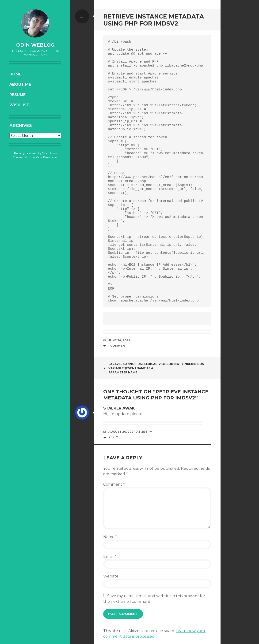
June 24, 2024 (120, 340)
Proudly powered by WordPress (35, 153)
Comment (114, 484)
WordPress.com (46, 157)
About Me (20, 84)
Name (110, 537)
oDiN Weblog (35, 45)
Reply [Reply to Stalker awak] (113, 437)
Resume (17, 95)
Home (15, 74)
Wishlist (19, 105)
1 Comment (118, 346)
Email (110, 557)
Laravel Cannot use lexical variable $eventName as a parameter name (130, 368)
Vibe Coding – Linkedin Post (185, 364)
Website (111, 576)
